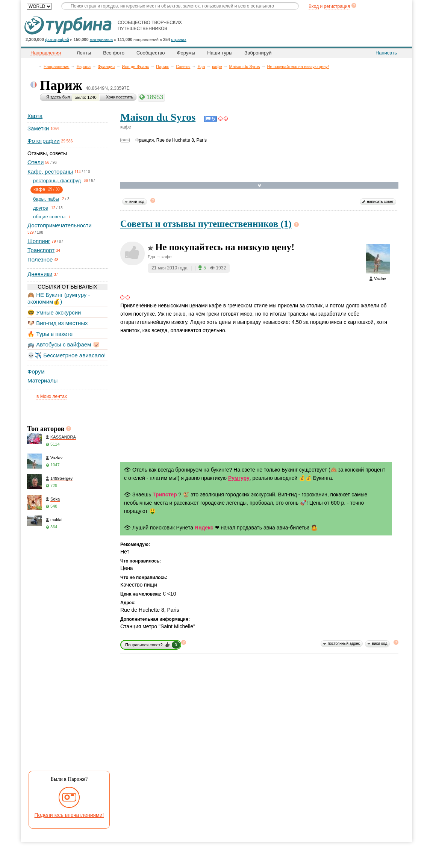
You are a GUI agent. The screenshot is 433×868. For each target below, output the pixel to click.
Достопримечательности (60, 225)
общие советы (49, 217)
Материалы (42, 380)
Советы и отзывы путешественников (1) (206, 224)
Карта (35, 116)
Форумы (186, 53)
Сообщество (151, 53)
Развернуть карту (260, 185)
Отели (36, 162)
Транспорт (41, 250)
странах (179, 39)
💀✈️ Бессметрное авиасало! (67, 355)
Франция (106, 67)
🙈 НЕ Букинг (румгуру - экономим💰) (59, 298)
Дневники (40, 274)
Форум (36, 371)
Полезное (40, 259)
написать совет (380, 202)
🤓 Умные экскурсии (54, 312)
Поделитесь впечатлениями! (69, 815)
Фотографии (44, 141)
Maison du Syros (245, 67)
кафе (217, 67)
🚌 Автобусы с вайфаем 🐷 (64, 344)
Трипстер (165, 494)
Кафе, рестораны (50, 172)
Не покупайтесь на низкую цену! (298, 67)
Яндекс (204, 528)
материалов (101, 39)
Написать (386, 53)
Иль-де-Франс (135, 67)
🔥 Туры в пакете (50, 334)
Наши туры (220, 53)
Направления (57, 67)
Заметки (38, 128)
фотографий (57, 39)
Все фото (114, 53)
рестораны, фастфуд (57, 181)
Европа (84, 67)
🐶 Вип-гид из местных (58, 323)
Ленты (84, 53)
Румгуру (239, 478)
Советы (183, 67)
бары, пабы (46, 199)
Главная (34, 66)
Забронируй (258, 53)
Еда (201, 67)
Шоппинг (39, 241)
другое (41, 208)
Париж (162, 67)
